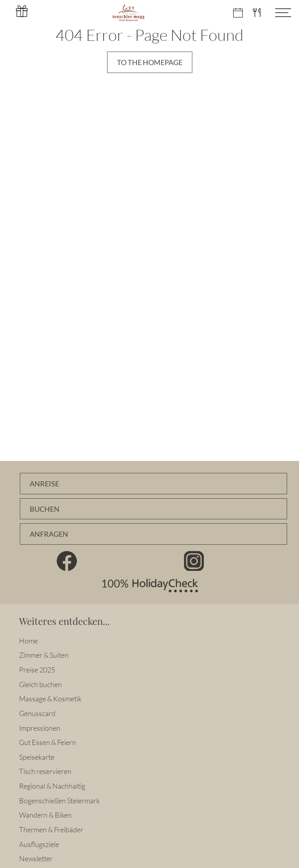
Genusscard (37, 713)
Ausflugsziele (39, 844)
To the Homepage (150, 62)
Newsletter (36, 858)
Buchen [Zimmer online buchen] (45, 509)
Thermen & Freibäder (51, 830)
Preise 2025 (37, 670)
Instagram (194, 561)
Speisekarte (37, 757)
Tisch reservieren (45, 771)
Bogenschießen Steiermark (59, 801)
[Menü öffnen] (277, 13)
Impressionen (40, 728)
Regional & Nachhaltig (52, 786)
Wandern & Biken (45, 815)
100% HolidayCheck (149, 586)
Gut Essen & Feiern (48, 742)
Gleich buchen (40, 684)
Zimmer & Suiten (44, 655)
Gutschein (22, 11)
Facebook (67, 561)
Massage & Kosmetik (50, 699)
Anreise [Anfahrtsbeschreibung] (44, 484)
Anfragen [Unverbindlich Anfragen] (49, 534)
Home (28, 641)
